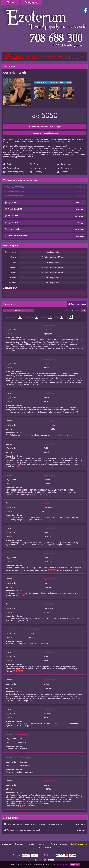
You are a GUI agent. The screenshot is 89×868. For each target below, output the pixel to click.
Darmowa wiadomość (44, 236)
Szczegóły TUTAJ (73, 59)
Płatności (31, 844)
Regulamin (42, 844)
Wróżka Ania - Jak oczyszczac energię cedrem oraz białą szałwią (35, 824)
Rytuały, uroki (64, 168)
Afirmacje (63, 172)
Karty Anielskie (11, 168)
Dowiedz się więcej (63, 864)
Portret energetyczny (14, 172)
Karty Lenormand (66, 164)
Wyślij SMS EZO (44, 209)
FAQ (40, 848)
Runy (34, 164)
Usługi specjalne (44, 229)
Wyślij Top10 (44, 223)
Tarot (7, 164)
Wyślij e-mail (44, 216)
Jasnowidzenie (38, 168)
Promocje (19, 844)
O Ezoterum (7, 844)
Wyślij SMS (44, 203)
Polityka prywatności (59, 844)
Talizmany (36, 172)
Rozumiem (75, 864)
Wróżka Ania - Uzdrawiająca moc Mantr (24, 830)
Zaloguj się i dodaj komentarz (45, 133)
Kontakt (48, 848)
